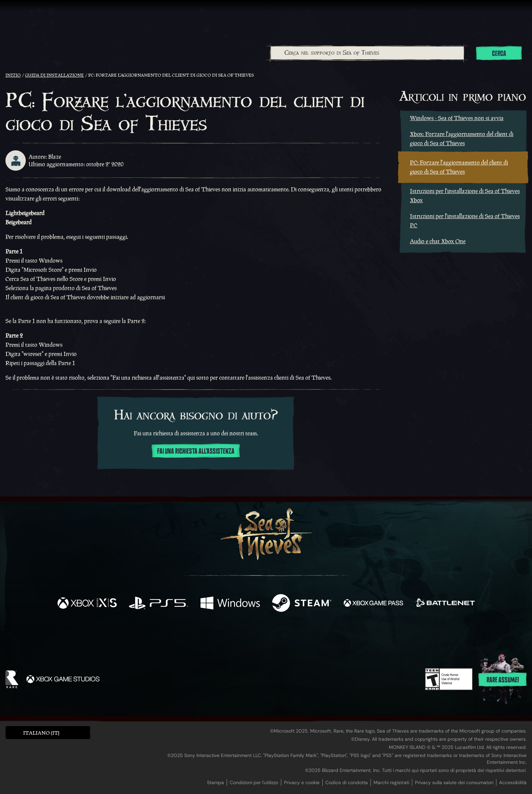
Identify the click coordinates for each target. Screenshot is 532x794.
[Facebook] (198, 635)
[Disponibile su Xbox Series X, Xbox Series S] (87, 604)
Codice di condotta (347, 782)
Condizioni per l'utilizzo (254, 782)
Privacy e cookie (302, 782)
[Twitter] (216, 636)
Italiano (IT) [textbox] (41, 733)
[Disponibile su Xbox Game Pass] (373, 604)
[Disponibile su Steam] (302, 604)
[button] (48, 732)
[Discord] (293, 637)
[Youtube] (264, 636)
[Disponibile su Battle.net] (445, 604)
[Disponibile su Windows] (230, 604)
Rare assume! (503, 680)
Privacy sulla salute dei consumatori (454, 782)
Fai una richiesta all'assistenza (196, 451)
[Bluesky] (331, 637)
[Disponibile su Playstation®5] (159, 604)
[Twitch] (235, 636)
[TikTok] (312, 636)
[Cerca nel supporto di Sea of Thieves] (367, 53)
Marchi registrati (391, 782)
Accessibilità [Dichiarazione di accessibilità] (513, 782)
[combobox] (367, 53)
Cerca (499, 54)
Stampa (215, 782)
